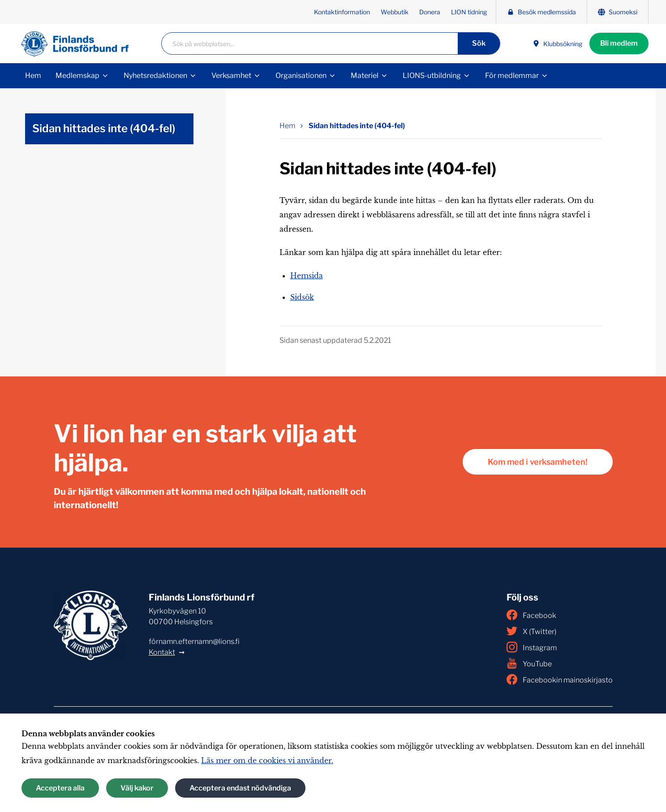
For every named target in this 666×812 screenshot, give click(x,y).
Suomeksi (618, 12)
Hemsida (307, 276)
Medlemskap (77, 76)
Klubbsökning (557, 44)
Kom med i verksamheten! (538, 462)
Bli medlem (619, 43)
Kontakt (162, 652)
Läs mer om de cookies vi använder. (267, 760)
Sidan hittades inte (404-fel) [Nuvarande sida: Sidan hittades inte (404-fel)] (357, 126)
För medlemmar (512, 76)
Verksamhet (231, 76)
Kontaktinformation (342, 12)
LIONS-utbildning (432, 76)
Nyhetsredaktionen (155, 76)
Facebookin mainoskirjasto (560, 679)
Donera (430, 12)
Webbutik (395, 12)
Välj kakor (137, 788)
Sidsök (302, 297)
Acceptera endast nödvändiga (240, 788)
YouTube (529, 663)
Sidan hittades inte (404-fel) (104, 128)
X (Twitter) (531, 631)
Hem (33, 76)
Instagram (532, 647)
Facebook (531, 615)
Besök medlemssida (541, 12)
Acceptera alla (60, 788)
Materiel (365, 76)
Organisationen (301, 76)
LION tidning (469, 12)
